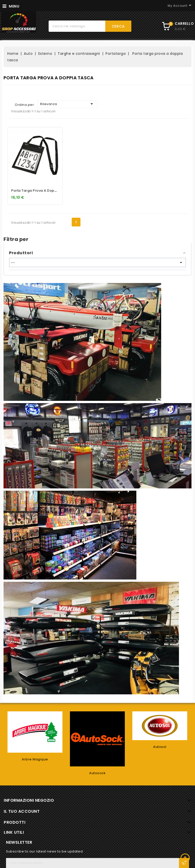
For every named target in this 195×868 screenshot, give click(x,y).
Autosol (160, 747)
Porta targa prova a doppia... (37, 191)
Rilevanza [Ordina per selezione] (67, 104)
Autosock (97, 773)
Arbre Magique (35, 759)
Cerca (118, 26)
